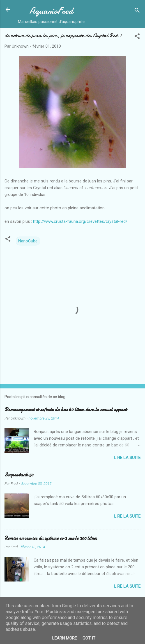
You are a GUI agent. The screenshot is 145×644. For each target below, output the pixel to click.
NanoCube (28, 241)
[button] (137, 37)
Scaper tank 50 (19, 475)
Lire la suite (127, 458)
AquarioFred (51, 11)
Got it (89, 638)
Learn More (65, 638)
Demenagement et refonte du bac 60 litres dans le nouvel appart (66, 410)
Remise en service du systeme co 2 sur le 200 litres (51, 538)
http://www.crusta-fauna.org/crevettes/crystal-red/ (80, 221)
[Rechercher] (137, 11)
